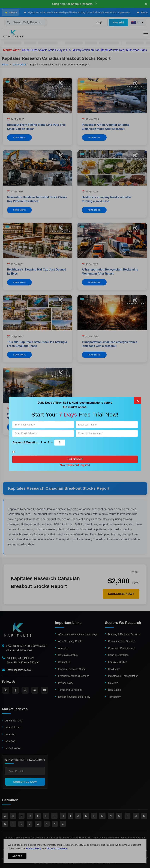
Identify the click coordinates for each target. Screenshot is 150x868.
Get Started (75, 459)
